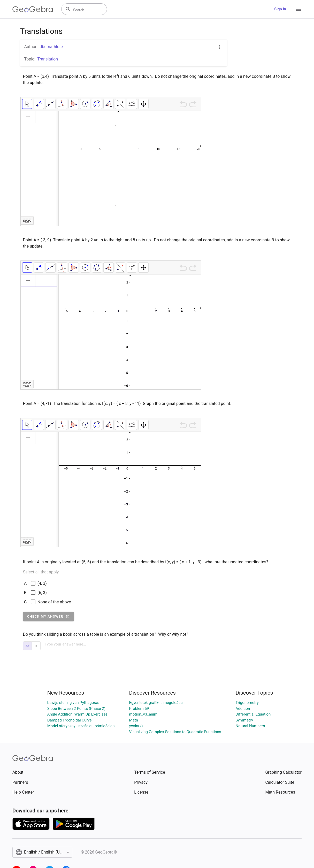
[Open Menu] (298, 9)
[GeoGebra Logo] (33, 9)
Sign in (280, 9)
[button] (48, 616)
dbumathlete (51, 47)
